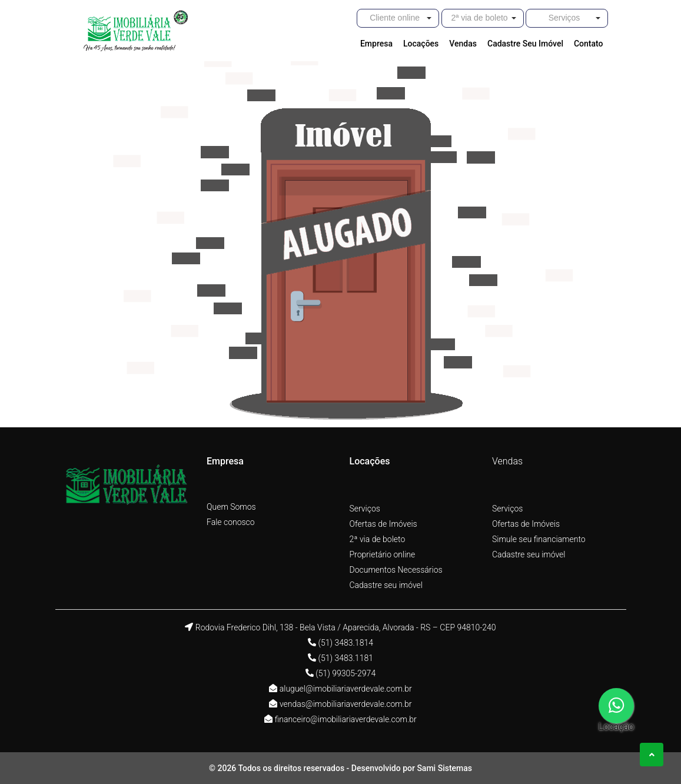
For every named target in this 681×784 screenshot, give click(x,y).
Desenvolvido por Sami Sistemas (412, 768)
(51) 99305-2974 (346, 673)
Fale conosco (231, 522)
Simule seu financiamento (539, 539)
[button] (398, 18)
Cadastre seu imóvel (386, 585)
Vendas (507, 461)
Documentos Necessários (396, 570)
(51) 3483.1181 (345, 658)
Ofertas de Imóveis (383, 524)
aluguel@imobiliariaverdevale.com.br (346, 689)
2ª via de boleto (378, 539)
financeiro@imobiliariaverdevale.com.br (346, 719)
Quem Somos (231, 507)
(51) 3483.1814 (345, 643)
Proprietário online (383, 554)
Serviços (365, 509)
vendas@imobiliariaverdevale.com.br (346, 704)
